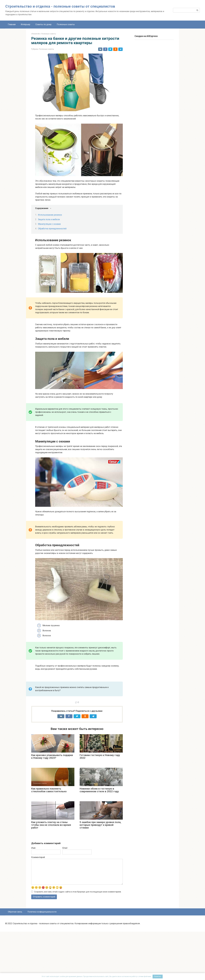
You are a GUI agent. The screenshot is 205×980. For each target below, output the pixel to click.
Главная (12, 24)
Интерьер (25, 24)
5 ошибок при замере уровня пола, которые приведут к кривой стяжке (100, 872)
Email (65, 895)
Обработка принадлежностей (52, 229)
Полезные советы (66, 24)
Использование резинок (50, 215)
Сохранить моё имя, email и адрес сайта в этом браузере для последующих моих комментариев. (78, 939)
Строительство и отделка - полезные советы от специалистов (60, 6)
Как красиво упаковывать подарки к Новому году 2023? (52, 804)
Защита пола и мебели (49, 219)
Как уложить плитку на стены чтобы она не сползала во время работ (51, 872)
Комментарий (38, 904)
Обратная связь (15, 960)
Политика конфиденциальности (44, 960)
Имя (33, 895)
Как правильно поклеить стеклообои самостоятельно (49, 837)
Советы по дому (43, 24)
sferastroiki (35, 34)
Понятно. (158, 976)
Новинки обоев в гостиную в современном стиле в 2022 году (99, 837)
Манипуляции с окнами (49, 224)
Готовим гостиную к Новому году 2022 (100, 804)
